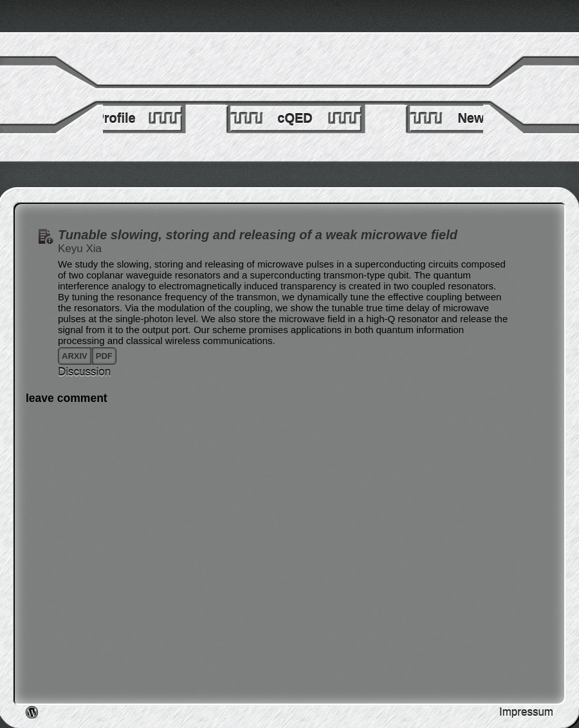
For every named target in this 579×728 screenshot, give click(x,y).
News (474, 118)
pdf (104, 356)
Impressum (526, 712)
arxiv (75, 356)
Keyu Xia (80, 249)
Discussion (84, 372)
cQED (295, 118)
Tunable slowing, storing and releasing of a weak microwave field (258, 235)
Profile (115, 118)
